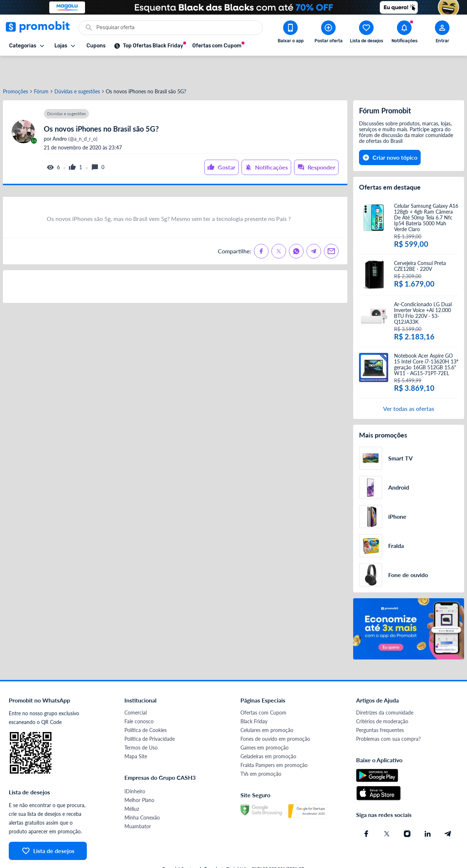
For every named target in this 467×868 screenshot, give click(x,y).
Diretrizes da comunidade (385, 688)
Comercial (136, 688)
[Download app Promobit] (290, 33)
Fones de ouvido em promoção (275, 715)
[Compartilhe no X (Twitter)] (279, 227)
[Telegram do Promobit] (448, 810)
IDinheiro (135, 767)
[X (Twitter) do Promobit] (387, 810)
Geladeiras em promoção (268, 732)
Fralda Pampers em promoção (274, 741)
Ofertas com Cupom (263, 688)
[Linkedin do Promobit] (428, 810)
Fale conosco (139, 697)
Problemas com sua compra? (388, 715)
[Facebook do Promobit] (366, 810)
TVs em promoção (261, 750)
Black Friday (254, 697)
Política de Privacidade (150, 715)
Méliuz (132, 785)
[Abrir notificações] (404, 33)
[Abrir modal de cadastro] (442, 33)
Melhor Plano (139, 776)
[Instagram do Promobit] (407, 810)
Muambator (138, 802)
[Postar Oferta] (328, 33)
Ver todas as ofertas (409, 384)
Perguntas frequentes (380, 706)
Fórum (41, 67)
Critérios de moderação (382, 697)
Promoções (16, 67)
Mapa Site (136, 732)
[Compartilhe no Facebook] (261, 227)
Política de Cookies (146, 706)
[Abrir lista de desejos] (366, 33)
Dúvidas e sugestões (77, 67)
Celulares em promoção (267, 706)
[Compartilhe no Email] (331, 227)
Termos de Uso (141, 723)
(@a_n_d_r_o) (74, 115)
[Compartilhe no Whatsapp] (296, 227)
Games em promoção (265, 723)
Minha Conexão (142, 793)
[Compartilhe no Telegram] (314, 227)
